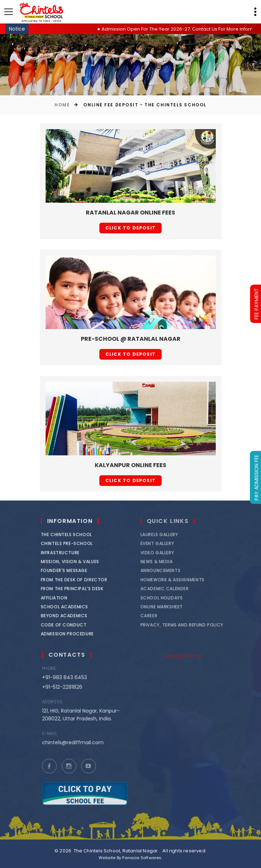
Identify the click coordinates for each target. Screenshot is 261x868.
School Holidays (170, 598)
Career (158, 616)
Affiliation (59, 598)
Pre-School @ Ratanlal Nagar (131, 339)
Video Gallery (166, 553)
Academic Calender (173, 589)
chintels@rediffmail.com (80, 742)
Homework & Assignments (181, 580)
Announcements (169, 570)
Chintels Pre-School (71, 543)
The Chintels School (71, 534)
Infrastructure (65, 553)
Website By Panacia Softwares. (130, 858)
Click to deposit (130, 228)
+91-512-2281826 (69, 687)
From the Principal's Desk (77, 589)
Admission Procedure (72, 634)
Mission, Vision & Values (74, 562)
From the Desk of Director (79, 580)
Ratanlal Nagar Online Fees (130, 213)
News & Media (165, 562)
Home (62, 105)
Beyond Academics (69, 616)
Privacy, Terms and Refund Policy (191, 625)
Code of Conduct (68, 625)
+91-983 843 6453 (72, 677)
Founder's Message (69, 570)
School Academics (69, 607)
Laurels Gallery (168, 534)
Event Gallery (166, 543)
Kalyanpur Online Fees (130, 465)
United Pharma (192, 656)
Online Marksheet (171, 607)
